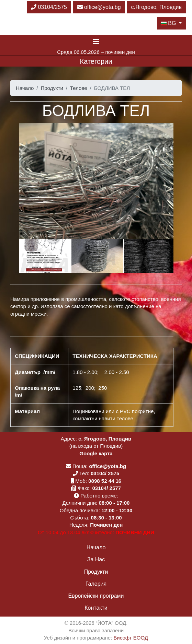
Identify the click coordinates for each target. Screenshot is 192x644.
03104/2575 (49, 7)
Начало (25, 88)
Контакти (96, 608)
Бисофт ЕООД (131, 638)
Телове (79, 88)
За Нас (96, 559)
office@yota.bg (99, 7)
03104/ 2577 (107, 488)
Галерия (96, 584)
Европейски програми (96, 596)
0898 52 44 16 (105, 481)
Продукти (52, 88)
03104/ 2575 (105, 473)
